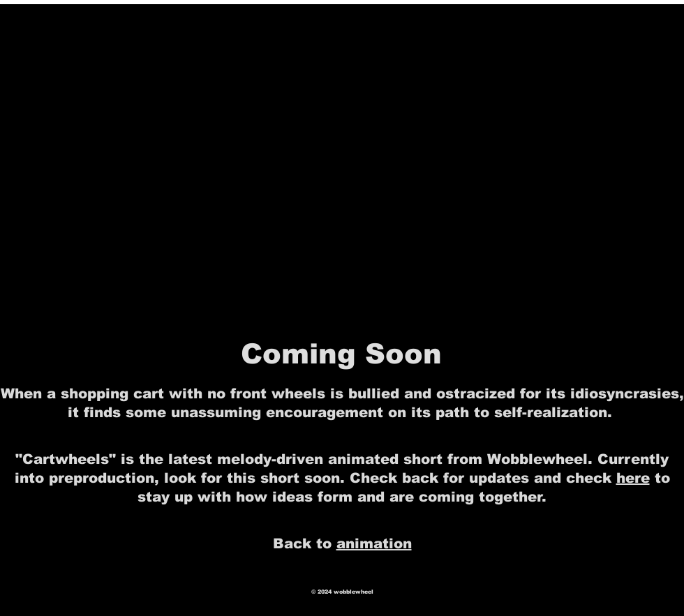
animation (374, 543)
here (633, 478)
